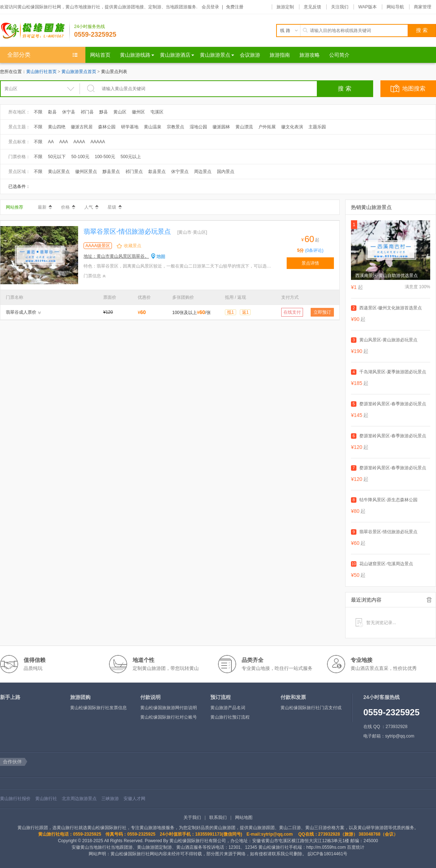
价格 (68, 207)
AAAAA (98, 142)
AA (51, 142)
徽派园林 (221, 127)
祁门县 (87, 112)
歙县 (52, 112)
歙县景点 (157, 172)
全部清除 (429, 600)
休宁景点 (180, 172)
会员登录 (210, 7)
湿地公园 (198, 127)
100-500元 (105, 157)
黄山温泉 (153, 127)
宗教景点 (175, 127)
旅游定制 (285, 7)
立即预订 (322, 312)
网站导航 (395, 7)
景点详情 (310, 263)
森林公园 (107, 127)
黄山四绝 (57, 127)
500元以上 (131, 157)
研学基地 (130, 127)
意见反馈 (312, 7)
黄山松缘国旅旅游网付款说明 (169, 708)
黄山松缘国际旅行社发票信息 (98, 708)
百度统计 (356, 847)
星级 (115, 207)
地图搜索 (414, 89)
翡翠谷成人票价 (21, 312)
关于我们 (192, 817)
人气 (91, 207)
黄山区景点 (59, 172)
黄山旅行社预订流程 (230, 717)
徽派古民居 (82, 127)
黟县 (104, 112)
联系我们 (218, 817)
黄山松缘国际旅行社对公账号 (169, 717)
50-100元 (80, 157)
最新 (45, 207)
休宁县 (69, 112)
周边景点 (203, 172)
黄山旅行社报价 (15, 799)
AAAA (79, 142)
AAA (64, 142)
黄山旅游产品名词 (228, 708)
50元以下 (57, 157)
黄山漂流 (244, 127)
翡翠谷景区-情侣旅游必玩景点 (127, 232)
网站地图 (244, 817)
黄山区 (120, 112)
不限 (38, 112)
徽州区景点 (86, 172)
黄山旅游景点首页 (79, 72)
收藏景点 (133, 246)
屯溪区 (157, 112)
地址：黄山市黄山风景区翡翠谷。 (116, 256)
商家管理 (423, 7)
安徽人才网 (134, 799)
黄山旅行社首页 (41, 72)
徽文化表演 (292, 127)
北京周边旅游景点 (79, 799)
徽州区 (138, 112)
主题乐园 (317, 127)
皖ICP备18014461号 (328, 854)
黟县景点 (111, 172)
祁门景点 (134, 172)
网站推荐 (15, 207)
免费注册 (235, 7)
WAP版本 (368, 7)
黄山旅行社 (46, 799)
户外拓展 (267, 127)
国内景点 (226, 172)
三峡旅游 (110, 799)
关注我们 (340, 7)
